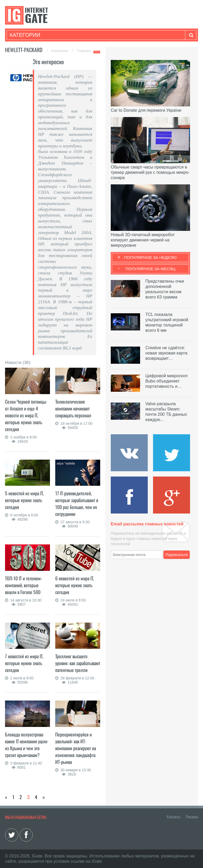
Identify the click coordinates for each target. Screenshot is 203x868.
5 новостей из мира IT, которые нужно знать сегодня (24, 500)
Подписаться (177, 555)
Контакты (174, 816)
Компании (60, 51)
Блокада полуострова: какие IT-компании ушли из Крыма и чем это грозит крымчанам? (26, 745)
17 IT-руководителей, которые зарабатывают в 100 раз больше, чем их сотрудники (77, 503)
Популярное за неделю (151, 257)
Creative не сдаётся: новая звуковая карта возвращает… (166, 353)
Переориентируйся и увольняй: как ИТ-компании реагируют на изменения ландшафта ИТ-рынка (76, 748)
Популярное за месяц (150, 269)
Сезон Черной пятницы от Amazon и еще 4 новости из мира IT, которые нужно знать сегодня (26, 415)
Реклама (192, 816)
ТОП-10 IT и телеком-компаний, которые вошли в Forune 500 (24, 585)
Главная (84, 51)
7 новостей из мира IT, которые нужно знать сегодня (24, 663)
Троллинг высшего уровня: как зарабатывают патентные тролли (78, 663)
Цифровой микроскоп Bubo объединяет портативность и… (167, 381)
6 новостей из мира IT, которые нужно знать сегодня (75, 585)
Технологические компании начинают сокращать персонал (73, 408)
